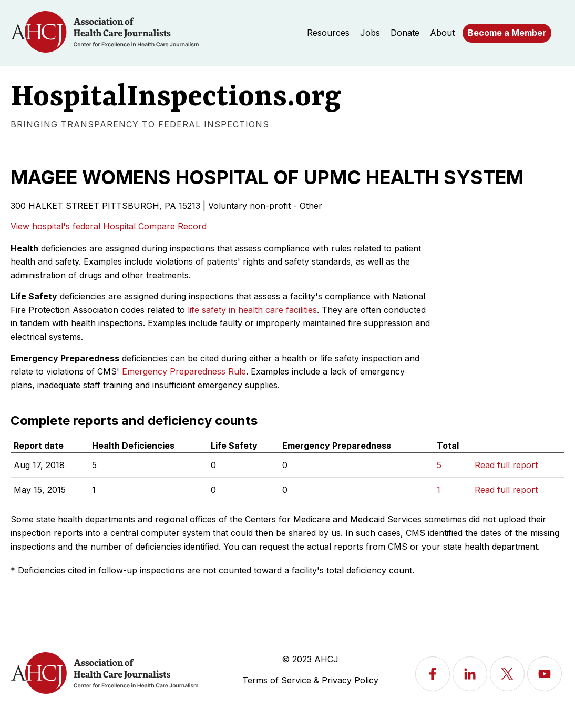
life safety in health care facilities (252, 310)
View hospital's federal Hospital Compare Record (109, 226)
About (442, 33)
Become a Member (507, 33)
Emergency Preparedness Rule (184, 371)
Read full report (506, 465)
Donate (405, 33)
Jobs (370, 33)
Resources (328, 33)
